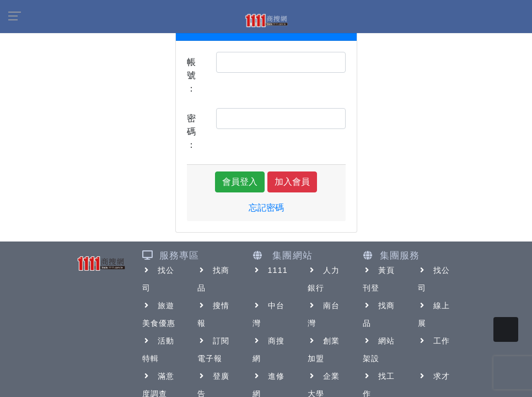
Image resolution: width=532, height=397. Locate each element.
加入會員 (292, 182)
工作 (434, 341)
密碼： (191, 132)
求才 (434, 376)
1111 (270, 270)
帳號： (191, 75)
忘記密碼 (266, 208)
